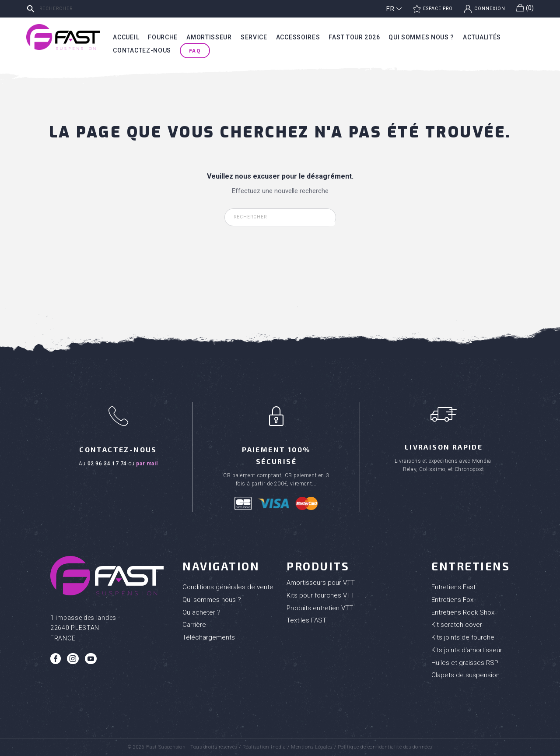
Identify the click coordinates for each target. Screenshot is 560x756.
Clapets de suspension (465, 675)
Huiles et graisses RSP (465, 663)
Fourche (163, 37)
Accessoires (298, 37)
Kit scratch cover (457, 625)
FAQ (195, 50)
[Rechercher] (90, 9)
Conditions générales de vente (228, 587)
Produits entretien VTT (320, 608)
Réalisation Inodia (264, 747)
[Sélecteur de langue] (394, 9)
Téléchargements (209, 637)
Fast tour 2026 (354, 37)
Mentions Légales (312, 747)
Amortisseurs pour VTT (321, 583)
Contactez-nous (142, 50)
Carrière (194, 625)
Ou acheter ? (201, 612)
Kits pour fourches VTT (321, 595)
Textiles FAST (306, 620)
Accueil (126, 37)
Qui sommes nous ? (421, 37)
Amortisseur (209, 37)
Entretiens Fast (453, 587)
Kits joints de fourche (463, 637)
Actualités (482, 37)
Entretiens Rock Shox (463, 612)
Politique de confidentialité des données (385, 747)
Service (254, 37)
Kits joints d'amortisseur (467, 650)
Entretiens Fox (452, 600)
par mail (147, 464)
